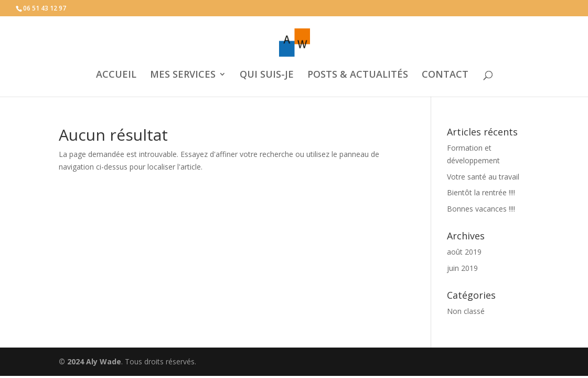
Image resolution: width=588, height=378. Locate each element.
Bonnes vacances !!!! (481, 209)
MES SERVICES (183, 75)
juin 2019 (462, 268)
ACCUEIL (116, 75)
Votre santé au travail (483, 177)
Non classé (466, 311)
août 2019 (464, 252)
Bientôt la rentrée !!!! (481, 192)
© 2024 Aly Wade (90, 361)
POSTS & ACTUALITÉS (358, 75)
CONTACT (445, 75)
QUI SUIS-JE (267, 75)
